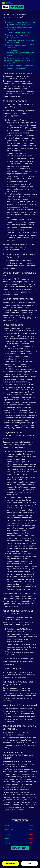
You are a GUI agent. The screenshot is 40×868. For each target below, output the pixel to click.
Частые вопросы (14, 50)
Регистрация (11, 863)
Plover (8, 843)
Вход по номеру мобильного (18, 35)
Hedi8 (7, 839)
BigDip (8, 826)
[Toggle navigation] (35, 3)
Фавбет (8, 3)
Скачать (29, 863)
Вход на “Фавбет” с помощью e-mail (21, 32)
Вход (5, 7)
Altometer (9, 830)
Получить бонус (20, 848)
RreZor (8, 834)
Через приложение (14, 37)
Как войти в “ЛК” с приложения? (20, 58)
